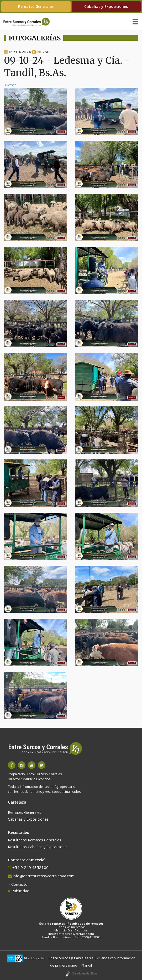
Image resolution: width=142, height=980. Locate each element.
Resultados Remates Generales (35, 840)
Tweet (10, 85)
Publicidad (19, 891)
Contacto (18, 884)
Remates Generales (36, 6)
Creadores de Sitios (85, 973)
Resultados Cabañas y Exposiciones (38, 847)
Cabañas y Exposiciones (106, 6)
